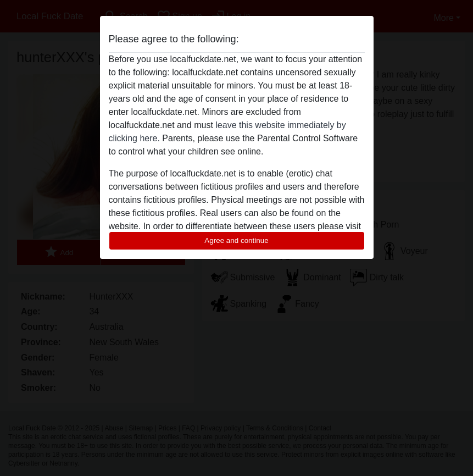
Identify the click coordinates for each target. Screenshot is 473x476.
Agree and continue (236, 240)
